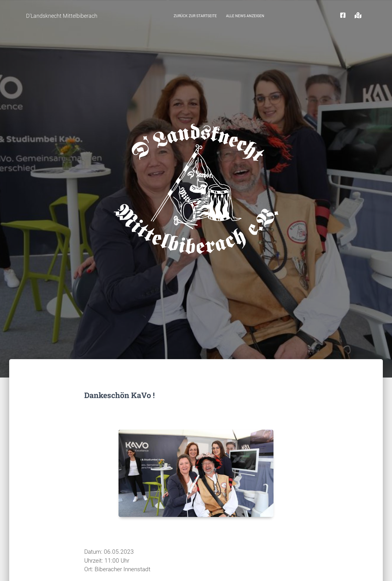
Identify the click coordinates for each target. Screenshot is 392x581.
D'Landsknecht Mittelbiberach (62, 16)
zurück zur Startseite (195, 16)
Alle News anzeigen (245, 16)
